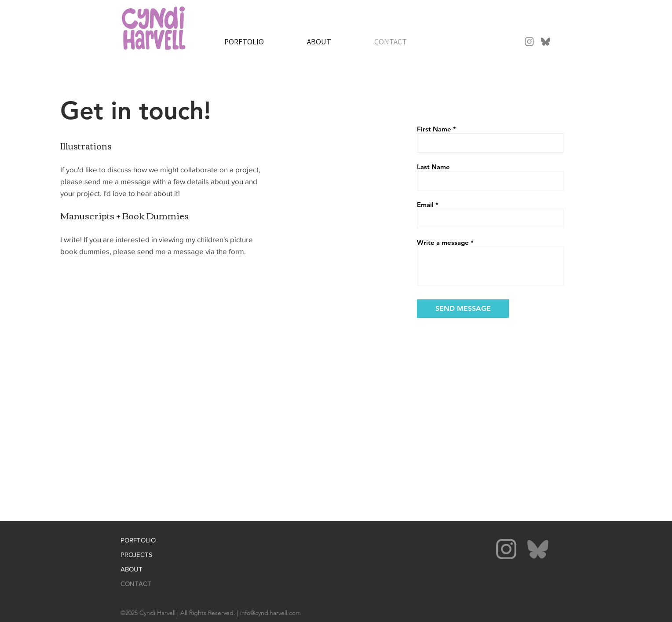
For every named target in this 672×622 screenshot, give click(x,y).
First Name (434, 129)
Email (425, 205)
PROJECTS (137, 555)
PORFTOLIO (138, 540)
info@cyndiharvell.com (270, 613)
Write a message (443, 242)
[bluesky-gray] (546, 42)
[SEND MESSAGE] (463, 309)
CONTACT (136, 584)
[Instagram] (529, 42)
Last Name (433, 167)
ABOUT (131, 569)
